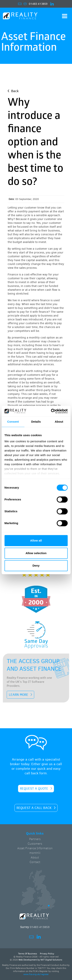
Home (20, 16)
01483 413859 (38, 4)
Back (15, 91)
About (35, 857)
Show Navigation (65, 16)
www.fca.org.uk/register (36, 974)
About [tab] (59, 422)
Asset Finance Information (35, 848)
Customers (35, 844)
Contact (35, 862)
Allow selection (36, 553)
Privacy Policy (47, 954)
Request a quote (34, 789)
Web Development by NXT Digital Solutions (40, 960)
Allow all (36, 540)
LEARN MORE (19, 695)
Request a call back (34, 808)
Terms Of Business (28, 954)
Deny (36, 566)
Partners (35, 839)
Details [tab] (36, 422)
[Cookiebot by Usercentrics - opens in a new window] (51, 411)
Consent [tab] (13, 422)
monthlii (35, 853)
